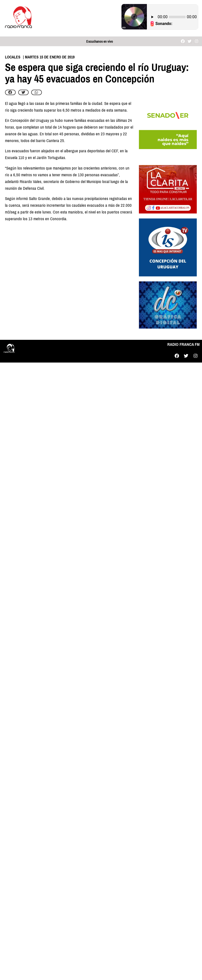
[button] (10, 92)
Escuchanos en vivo (100, 42)
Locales (13, 57)
